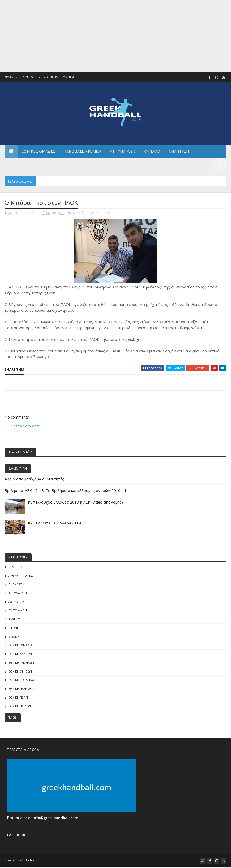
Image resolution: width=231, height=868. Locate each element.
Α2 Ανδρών (17, 602)
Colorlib (28, 861)
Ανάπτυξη (16, 620)
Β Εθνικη (15, 629)
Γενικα (101, 165)
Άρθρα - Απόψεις (21, 576)
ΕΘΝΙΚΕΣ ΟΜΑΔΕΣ (38, 152)
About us (51, 77)
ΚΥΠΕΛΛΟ (152, 152)
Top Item (68, 77)
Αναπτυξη (179, 152)
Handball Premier (83, 152)
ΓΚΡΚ (96, 214)
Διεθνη (123, 165)
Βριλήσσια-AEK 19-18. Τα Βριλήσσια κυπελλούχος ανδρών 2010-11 (66, 491)
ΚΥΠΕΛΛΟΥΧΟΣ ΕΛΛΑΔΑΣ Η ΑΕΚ (57, 524)
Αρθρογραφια (73, 165)
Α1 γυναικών (18, 594)
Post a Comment (25, 426)
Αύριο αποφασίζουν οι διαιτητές (34, 480)
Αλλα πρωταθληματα (30, 165)
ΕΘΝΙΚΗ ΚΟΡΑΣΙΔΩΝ (22, 681)
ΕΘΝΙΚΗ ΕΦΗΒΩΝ (20, 672)
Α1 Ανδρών (82, 214)
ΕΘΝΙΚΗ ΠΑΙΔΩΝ (20, 707)
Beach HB (15, 568)
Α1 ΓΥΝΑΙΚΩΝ (123, 152)
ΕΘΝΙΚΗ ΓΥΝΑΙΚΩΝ (21, 663)
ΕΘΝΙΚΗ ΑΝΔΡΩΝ (20, 655)
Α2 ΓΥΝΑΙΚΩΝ (18, 611)
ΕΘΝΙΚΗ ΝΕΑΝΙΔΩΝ (22, 689)
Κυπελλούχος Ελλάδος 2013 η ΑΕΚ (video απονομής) (75, 503)
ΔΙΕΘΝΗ (14, 637)
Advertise (12, 77)
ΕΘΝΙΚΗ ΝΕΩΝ (18, 698)
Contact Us (32, 77)
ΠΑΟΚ (106, 214)
